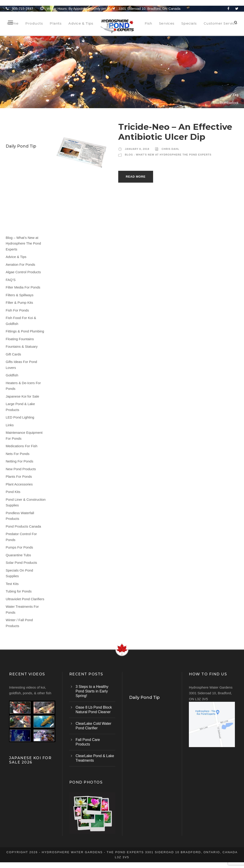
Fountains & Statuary (22, 346)
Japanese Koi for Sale (22, 396)
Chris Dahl (170, 149)
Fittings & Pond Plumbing (25, 331)
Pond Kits (13, 492)
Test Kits (12, 584)
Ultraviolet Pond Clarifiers (25, 599)
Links (10, 425)
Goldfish (12, 375)
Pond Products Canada (23, 526)
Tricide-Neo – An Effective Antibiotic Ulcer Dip (175, 132)
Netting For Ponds (19, 461)
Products (34, 23)
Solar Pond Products (21, 563)
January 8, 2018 (137, 149)
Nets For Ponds (18, 454)
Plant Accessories (19, 484)
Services (167, 23)
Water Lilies (17, 156)
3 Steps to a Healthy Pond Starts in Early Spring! (92, 691)
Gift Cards (13, 354)
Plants (56, 23)
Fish (148, 23)
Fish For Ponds (17, 310)
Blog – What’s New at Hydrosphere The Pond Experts (23, 243)
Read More (136, 177)
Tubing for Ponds (19, 591)
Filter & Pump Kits (19, 303)
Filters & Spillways (20, 295)
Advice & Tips (81, 23)
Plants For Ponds (19, 476)
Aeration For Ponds (20, 264)
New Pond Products (21, 469)
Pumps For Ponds (19, 547)
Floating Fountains (20, 339)
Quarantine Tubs (18, 555)
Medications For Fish (22, 446)
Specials (189, 23)
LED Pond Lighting (20, 417)
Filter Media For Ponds (23, 287)
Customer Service (220, 23)
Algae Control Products (23, 272)
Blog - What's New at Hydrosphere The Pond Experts (168, 155)
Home (13, 23)
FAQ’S (11, 280)
